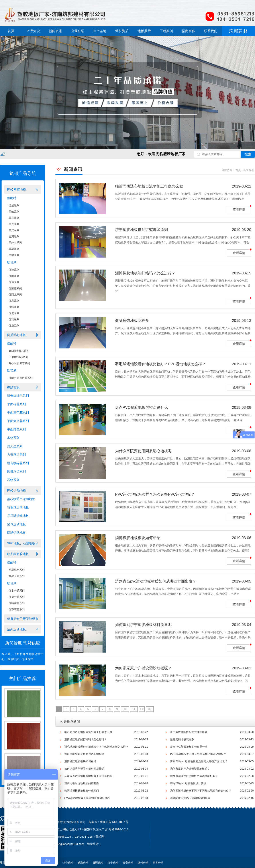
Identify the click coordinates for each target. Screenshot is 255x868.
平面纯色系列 (16, 429)
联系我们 (211, 31)
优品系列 (14, 301)
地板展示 (144, 31)
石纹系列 (13, 480)
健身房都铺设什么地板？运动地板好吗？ (194, 776)
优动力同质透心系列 (21, 378)
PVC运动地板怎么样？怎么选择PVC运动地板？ (198, 754)
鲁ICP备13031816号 (114, 822)
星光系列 (14, 224)
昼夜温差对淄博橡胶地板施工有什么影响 (88, 776)
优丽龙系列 (15, 295)
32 (150, 709)
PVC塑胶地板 (17, 190)
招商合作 (188, 31)
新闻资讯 (55, 31)
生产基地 (100, 31)
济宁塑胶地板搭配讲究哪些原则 (189, 732)
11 (134, 709)
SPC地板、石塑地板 (21, 543)
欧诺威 (12, 262)
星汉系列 (14, 230)
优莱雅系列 (15, 288)
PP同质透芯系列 (18, 357)
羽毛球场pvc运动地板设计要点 (188, 783)
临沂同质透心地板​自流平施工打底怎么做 (88, 732)
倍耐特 (12, 198)
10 (125, 709)
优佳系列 (14, 282)
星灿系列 (14, 212)
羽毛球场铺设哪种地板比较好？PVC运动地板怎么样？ (96, 747)
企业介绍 (78, 31)
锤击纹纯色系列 (18, 396)
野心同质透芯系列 (19, 363)
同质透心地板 (16, 335)
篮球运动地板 (16, 524)
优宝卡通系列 (17, 591)
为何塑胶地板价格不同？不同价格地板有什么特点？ (201, 791)
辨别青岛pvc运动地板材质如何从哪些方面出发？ (199, 761)
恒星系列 (14, 205)
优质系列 (14, 326)
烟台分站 (68, 863)
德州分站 (143, 863)
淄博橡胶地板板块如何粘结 (80, 761)
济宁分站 (113, 863)
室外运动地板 (16, 629)
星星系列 (14, 249)
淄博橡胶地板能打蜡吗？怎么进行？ (86, 739)
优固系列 (14, 276)
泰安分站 (128, 863)
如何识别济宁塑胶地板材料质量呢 (84, 769)
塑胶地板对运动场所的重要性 (82, 783)
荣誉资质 (122, 31)
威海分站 (83, 863)
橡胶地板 (13, 387)
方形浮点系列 (16, 455)
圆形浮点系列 (16, 471)
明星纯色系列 (17, 570)
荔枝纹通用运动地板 (21, 499)
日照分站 (98, 863)
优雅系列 (14, 319)
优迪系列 (14, 270)
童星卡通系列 (17, 576)
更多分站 (158, 863)
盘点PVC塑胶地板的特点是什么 (189, 747)
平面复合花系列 (18, 421)
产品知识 (33, 31)
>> (142, 709)
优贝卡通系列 (17, 597)
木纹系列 (13, 438)
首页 (11, 31)
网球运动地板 (16, 533)
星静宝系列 (15, 243)
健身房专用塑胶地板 (21, 619)
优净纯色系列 (17, 609)
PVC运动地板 (17, 491)
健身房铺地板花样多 (182, 739)
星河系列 (14, 237)
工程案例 (166, 31)
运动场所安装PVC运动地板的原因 (190, 798)
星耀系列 (14, 255)
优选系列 (14, 313)
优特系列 (14, 307)
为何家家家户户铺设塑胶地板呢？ (190, 769)
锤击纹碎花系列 (18, 463)
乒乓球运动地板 (18, 516)
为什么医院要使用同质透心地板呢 (84, 754)
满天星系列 (15, 446)
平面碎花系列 (16, 404)
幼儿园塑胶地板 (18, 554)
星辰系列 (14, 218)
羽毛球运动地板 (18, 507)
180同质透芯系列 (19, 351)
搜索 (248, 154)
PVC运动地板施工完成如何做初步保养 (87, 798)
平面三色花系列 (18, 412)
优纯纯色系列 (17, 603)
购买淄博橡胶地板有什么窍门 (82, 791)
